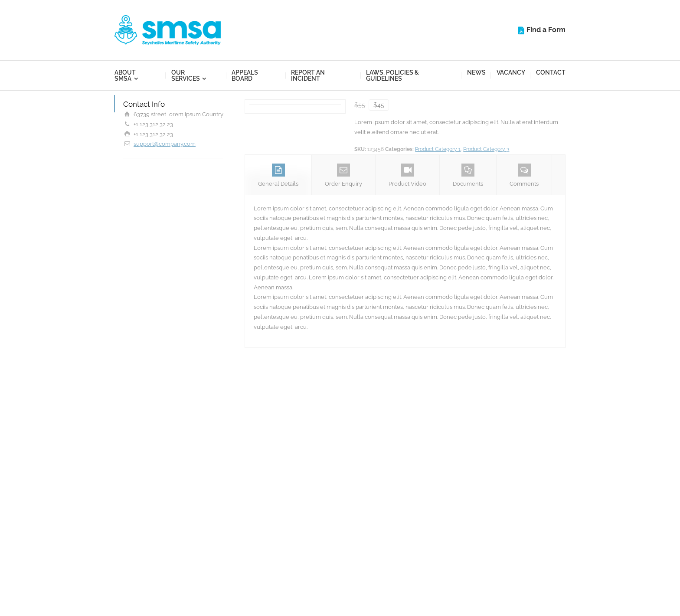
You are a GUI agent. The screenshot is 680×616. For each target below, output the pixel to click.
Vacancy (511, 72)
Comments (524, 175)
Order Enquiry (343, 175)
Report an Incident (308, 75)
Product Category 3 (486, 149)
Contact (551, 72)
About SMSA (125, 75)
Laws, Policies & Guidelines (392, 75)
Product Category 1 (438, 149)
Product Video (407, 175)
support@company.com (165, 144)
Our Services (186, 75)
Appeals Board (245, 75)
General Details (278, 175)
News (476, 72)
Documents (468, 175)
